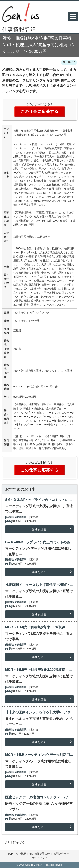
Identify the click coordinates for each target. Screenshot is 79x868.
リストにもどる (15, 842)
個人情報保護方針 (40, 854)
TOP (10, 854)
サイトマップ (40, 858)
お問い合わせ (61, 854)
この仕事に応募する (40, 111)
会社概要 (21, 854)
